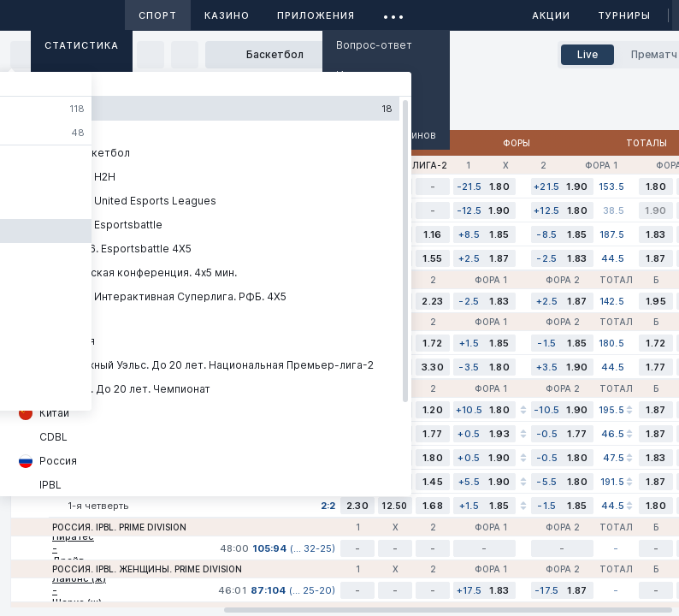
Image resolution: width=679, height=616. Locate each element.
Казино (227, 15)
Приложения (316, 15)
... (394, 12)
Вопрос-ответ (374, 45)
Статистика (82, 45)
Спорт (158, 15)
